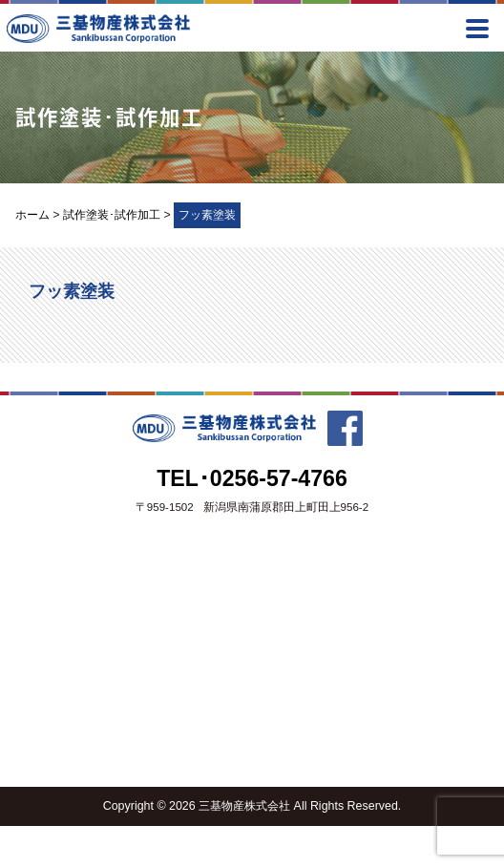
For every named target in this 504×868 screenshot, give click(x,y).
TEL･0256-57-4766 (252, 478)
